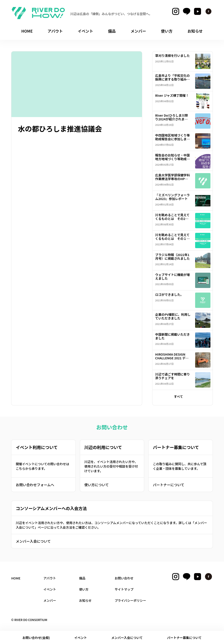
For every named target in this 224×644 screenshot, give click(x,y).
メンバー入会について (33, 541)
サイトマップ (124, 589)
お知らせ (85, 600)
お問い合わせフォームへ (35, 485)
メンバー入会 (127, 638)
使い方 (84, 589)
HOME (16, 578)
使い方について (97, 485)
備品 (82, 578)
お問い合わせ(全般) (36, 638)
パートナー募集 (184, 638)
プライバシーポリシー (130, 600)
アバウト (50, 578)
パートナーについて (169, 485)
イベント (81, 638)
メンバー (50, 600)
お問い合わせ (124, 578)
